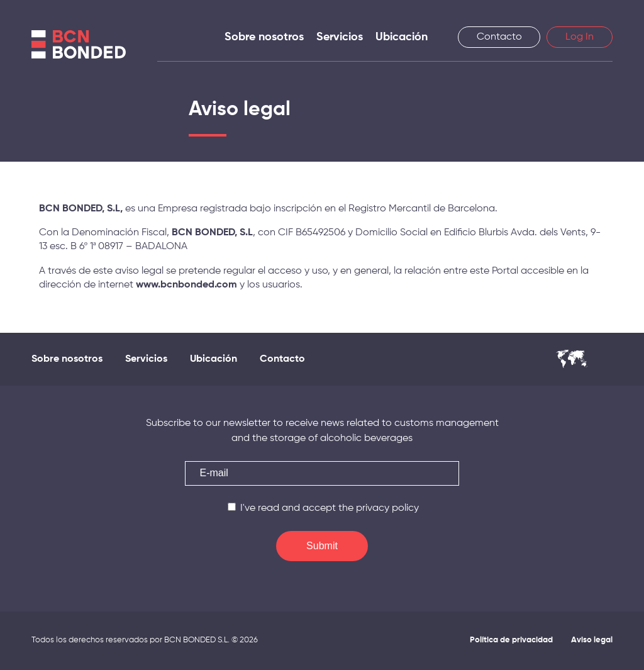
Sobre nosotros (264, 37)
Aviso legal (592, 640)
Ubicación (402, 37)
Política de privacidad (511, 640)
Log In (580, 37)
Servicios (340, 37)
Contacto (499, 37)
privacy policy (387, 508)
